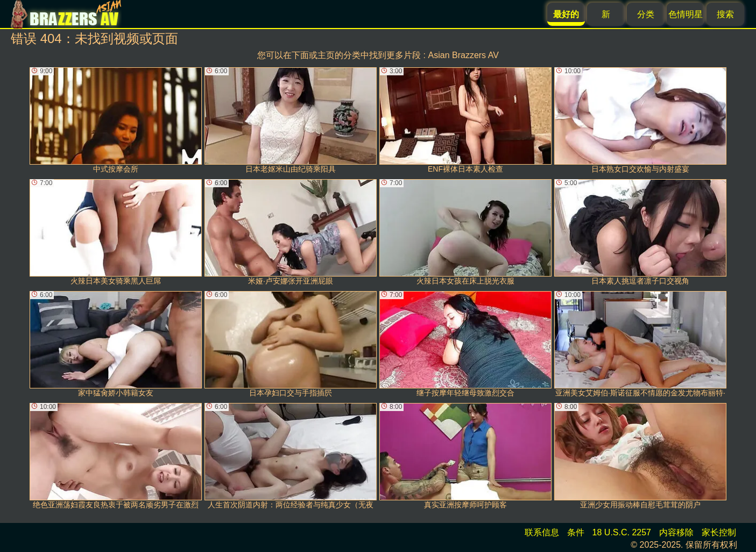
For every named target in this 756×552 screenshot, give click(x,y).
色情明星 (686, 14)
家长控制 (719, 532)
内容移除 (676, 532)
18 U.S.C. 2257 (622, 532)
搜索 (725, 14)
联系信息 (542, 532)
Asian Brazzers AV (464, 55)
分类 (646, 14)
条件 (576, 532)
